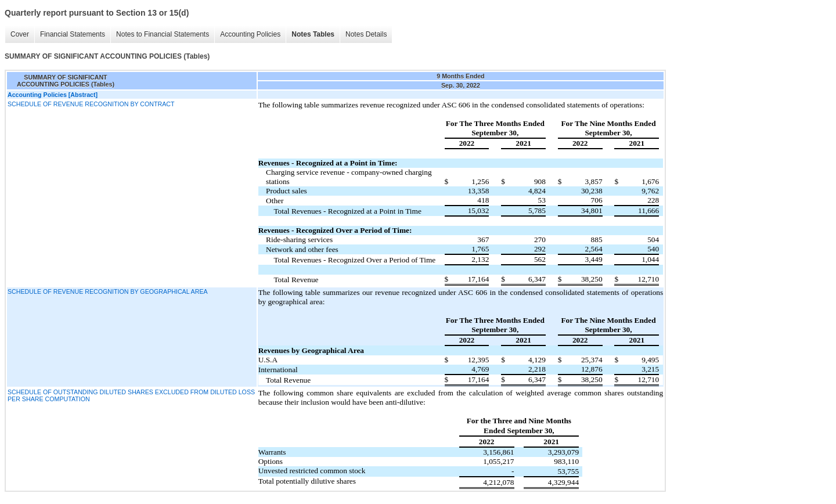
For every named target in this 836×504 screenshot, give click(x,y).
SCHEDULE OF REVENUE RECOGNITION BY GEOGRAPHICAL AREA (108, 291)
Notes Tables (313, 34)
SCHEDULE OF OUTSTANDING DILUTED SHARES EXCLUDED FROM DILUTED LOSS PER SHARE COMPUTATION (131, 395)
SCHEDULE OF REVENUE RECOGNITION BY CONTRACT (91, 104)
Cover (20, 34)
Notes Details (366, 34)
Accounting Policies (250, 34)
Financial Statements (73, 34)
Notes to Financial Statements (163, 34)
